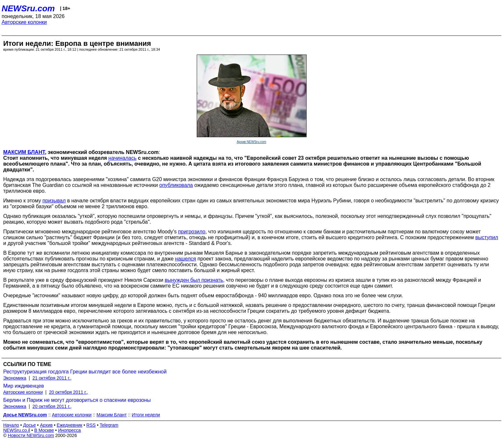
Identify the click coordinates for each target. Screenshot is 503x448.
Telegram (109, 425)
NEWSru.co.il (17, 430)
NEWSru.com (28, 8)
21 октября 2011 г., (52, 378)
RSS (91, 425)
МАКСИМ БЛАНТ (24, 152)
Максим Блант (112, 415)
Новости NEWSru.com (31, 435)
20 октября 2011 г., (69, 392)
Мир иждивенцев (24, 386)
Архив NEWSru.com (251, 142)
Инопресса (70, 430)
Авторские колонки (24, 22)
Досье (29, 425)
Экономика (15, 378)
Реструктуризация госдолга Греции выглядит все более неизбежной (85, 372)
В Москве (44, 430)
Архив (46, 425)
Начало (11, 425)
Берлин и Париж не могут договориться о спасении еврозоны (77, 400)
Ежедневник (70, 425)
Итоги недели (146, 415)
